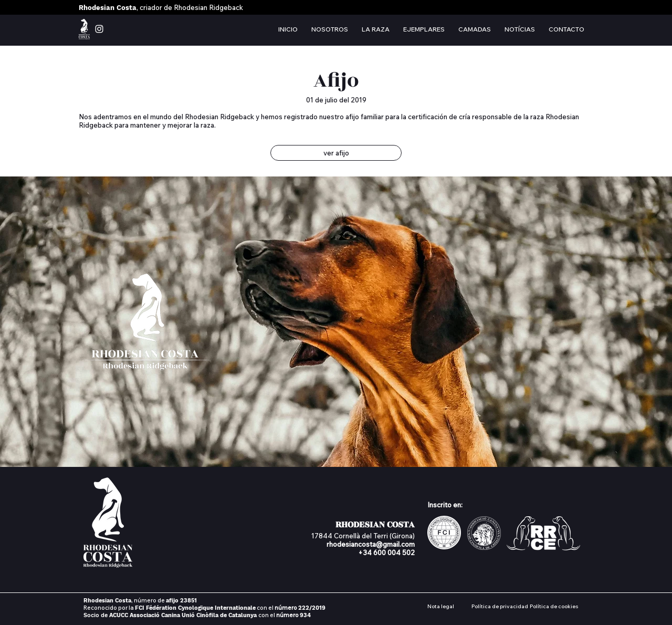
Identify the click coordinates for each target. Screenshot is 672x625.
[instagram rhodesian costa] (99, 29)
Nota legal (441, 606)
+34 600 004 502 (386, 553)
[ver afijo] (336, 153)
